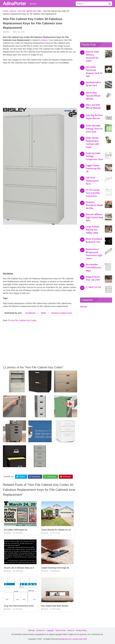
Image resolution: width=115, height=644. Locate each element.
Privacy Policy (81, 630)
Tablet (43, 313)
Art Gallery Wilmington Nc (16, 530)
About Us (71, 630)
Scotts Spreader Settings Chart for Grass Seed (94, 129)
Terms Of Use (60, 630)
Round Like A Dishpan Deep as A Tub (21, 568)
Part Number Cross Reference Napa (94, 268)
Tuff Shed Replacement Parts (92, 181)
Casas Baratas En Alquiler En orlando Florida (62, 530)
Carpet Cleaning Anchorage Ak (55, 568)
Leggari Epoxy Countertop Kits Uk (93, 169)
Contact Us (40, 630)
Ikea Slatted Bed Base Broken (55, 606)
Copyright (50, 630)
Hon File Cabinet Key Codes (24, 320)
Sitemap (31, 630)
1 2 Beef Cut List (93, 287)
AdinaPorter (14, 3)
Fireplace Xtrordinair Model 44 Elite (94, 205)
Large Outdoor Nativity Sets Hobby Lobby (93, 230)
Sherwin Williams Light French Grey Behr (94, 217)
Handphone (30, 313)
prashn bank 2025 (80, 639)
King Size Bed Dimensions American (21, 606)
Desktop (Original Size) (62, 313)
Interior (33, 4)
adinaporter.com (65, 639)
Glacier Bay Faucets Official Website (93, 96)
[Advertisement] (40, 87)
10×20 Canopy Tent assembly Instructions (93, 193)
